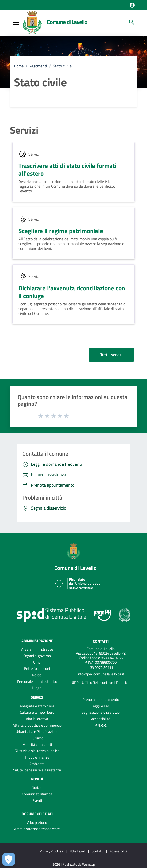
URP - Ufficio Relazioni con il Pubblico (101, 682)
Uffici (37, 662)
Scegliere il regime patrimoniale (61, 231)
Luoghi (37, 688)
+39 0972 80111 (101, 668)
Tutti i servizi (111, 355)
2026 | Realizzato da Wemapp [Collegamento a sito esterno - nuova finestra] (74, 864)
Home (19, 66)
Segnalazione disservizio (101, 712)
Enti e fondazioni (37, 669)
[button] (132, 5)
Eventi (37, 800)
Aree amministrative (37, 649)
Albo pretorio (37, 822)
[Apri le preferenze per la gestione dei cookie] (9, 859)
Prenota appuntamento (101, 699)
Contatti (101, 641)
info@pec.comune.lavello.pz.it (101, 674)
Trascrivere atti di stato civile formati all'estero (67, 170)
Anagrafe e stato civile (37, 706)
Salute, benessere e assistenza (37, 770)
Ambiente (37, 764)
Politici (37, 675)
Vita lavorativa (37, 719)
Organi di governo (37, 656)
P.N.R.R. (101, 725)
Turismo (37, 738)
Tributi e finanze (37, 757)
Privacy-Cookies (51, 851)
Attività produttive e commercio (37, 725)
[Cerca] (132, 22)
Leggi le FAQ (101, 706)
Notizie (37, 788)
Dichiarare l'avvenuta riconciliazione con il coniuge (72, 292)
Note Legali (77, 851)
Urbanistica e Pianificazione (37, 732)
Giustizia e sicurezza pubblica (37, 751)
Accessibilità (101, 719)
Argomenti (38, 66)
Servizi (24, 130)
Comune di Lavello (67, 22)
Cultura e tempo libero (37, 712)
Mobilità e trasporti (37, 744)
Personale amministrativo (37, 681)
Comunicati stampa (37, 794)
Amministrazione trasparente (37, 829)
